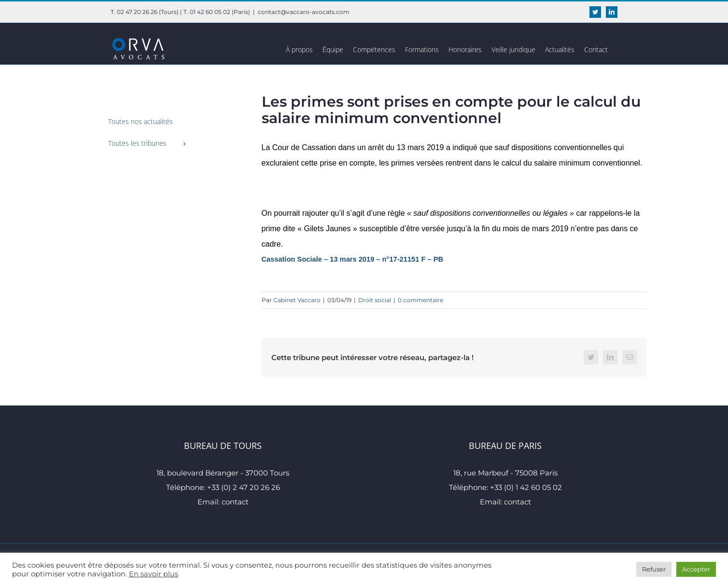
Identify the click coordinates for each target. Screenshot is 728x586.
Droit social (375, 300)
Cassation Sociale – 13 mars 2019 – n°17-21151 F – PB (353, 259)
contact (235, 502)
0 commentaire (420, 300)
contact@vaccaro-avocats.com (304, 12)
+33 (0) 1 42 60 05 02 (526, 487)
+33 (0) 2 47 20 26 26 (244, 487)
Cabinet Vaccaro (297, 300)
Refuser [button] (654, 569)
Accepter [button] (696, 569)
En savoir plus (154, 574)
